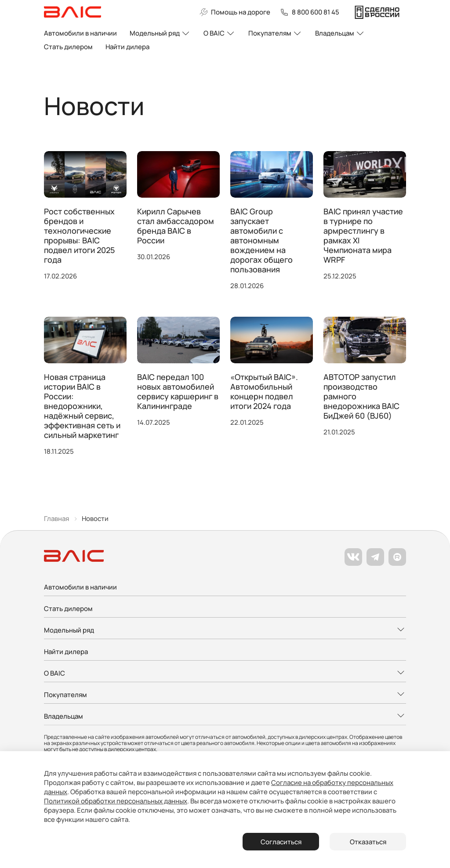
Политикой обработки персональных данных (116, 801)
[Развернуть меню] (225, 631)
